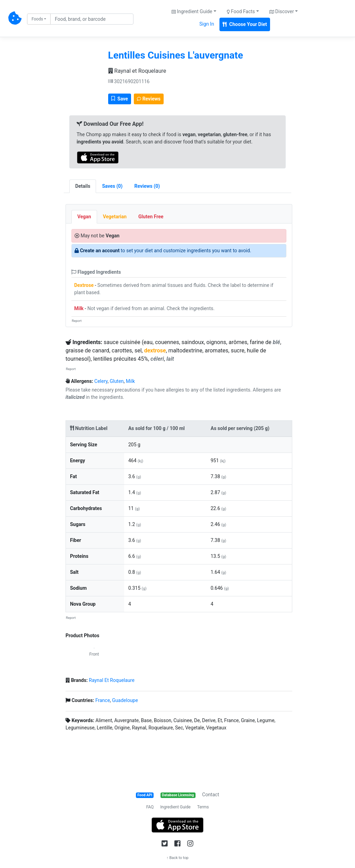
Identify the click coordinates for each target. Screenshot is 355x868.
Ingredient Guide (175, 807)
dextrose (155, 350)
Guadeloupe (125, 700)
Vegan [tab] (84, 217)
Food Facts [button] (241, 11)
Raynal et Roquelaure (137, 71)
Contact (211, 795)
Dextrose (84, 285)
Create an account (100, 251)
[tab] (112, 186)
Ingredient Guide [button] (192, 11)
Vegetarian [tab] (115, 217)
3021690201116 (129, 81)
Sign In (207, 24)
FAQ (150, 807)
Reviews (149, 99)
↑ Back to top (177, 858)
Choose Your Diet (245, 24)
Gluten (116, 381)
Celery (101, 381)
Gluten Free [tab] (151, 217)
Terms (203, 807)
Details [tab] (83, 186)
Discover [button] (282, 11)
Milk (79, 308)
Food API (145, 795)
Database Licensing (178, 795)
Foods (37, 19)
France (103, 700)
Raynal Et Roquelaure (111, 680)
